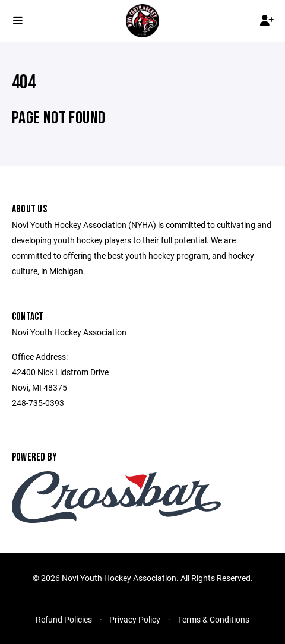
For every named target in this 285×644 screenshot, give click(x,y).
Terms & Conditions (213, 619)
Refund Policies (64, 619)
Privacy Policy (135, 619)
